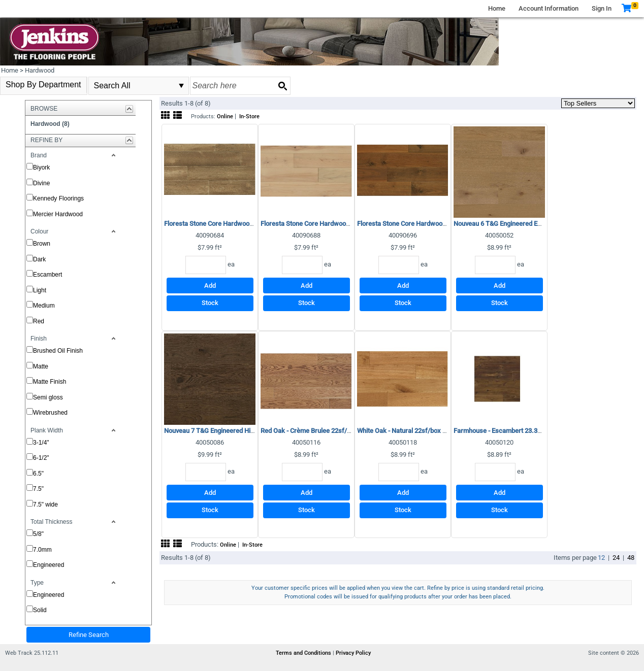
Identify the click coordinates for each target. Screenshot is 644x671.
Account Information (549, 8)
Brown (42, 244)
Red (39, 321)
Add (210, 286)
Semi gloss (48, 397)
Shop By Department (43, 85)
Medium (44, 306)
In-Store (249, 116)
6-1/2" (41, 458)
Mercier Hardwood (58, 214)
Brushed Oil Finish (58, 351)
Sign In (602, 8)
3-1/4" (41, 443)
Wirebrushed (50, 413)
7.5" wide (45, 505)
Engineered (49, 565)
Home (497, 8)
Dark (39, 259)
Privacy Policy (353, 653)
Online (225, 116)
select (181, 86)
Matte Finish (50, 382)
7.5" (38, 489)
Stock (210, 303)
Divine (41, 183)
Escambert (47, 275)
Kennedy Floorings (58, 198)
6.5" (38, 474)
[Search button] (282, 86)
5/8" (38, 534)
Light (40, 290)
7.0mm (42, 550)
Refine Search (89, 635)
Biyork (41, 167)
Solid (40, 610)
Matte (41, 366)
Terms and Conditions (304, 653)
